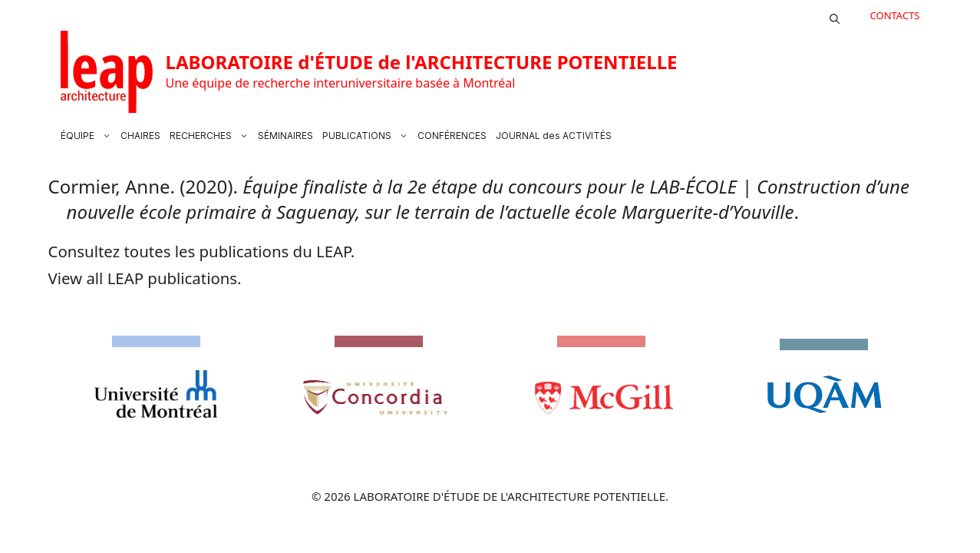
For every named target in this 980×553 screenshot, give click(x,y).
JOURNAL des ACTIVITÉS (554, 136)
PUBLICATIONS (368, 136)
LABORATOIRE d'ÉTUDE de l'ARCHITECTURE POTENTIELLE (422, 62)
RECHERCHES (211, 136)
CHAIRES (140, 136)
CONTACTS (895, 15)
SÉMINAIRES (285, 136)
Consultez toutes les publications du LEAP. (202, 251)
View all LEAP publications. (145, 278)
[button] (835, 15)
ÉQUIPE (88, 136)
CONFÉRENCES (452, 136)
